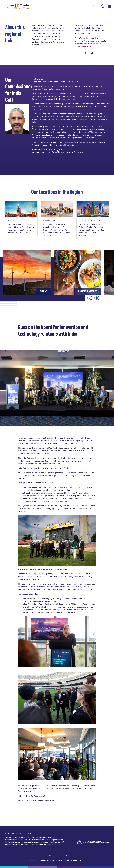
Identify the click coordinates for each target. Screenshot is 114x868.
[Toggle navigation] (110, 6)
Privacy (62, 856)
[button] (97, 298)
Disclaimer (72, 856)
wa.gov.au (41, 856)
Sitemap (52, 856)
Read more (93, 53)
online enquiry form (87, 46)
